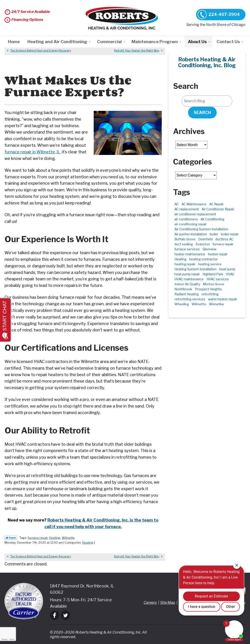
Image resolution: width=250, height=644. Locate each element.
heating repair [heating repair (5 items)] (185, 264)
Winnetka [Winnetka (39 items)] (216, 304)
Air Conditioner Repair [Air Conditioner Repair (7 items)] (218, 209)
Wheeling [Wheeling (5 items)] (182, 304)
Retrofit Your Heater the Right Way (137, 51)
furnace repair (38, 538)
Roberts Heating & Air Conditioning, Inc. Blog (207, 62)
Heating (55, 538)
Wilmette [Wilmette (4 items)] (199, 304)
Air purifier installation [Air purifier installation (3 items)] (191, 234)
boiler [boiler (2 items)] (214, 234)
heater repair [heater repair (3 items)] (218, 254)
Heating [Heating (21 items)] (180, 259)
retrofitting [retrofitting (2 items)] (210, 294)
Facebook (55, 615)
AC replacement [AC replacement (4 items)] (187, 209)
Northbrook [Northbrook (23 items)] (183, 289)
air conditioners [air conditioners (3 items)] (186, 219)
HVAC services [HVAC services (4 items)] (218, 279)
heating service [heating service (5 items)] (210, 264)
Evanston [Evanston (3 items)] (203, 244)
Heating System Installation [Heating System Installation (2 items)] (195, 269)
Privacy (4, 639)
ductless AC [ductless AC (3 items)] (224, 239)
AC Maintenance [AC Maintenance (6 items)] (194, 204)
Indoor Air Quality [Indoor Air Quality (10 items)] (187, 284)
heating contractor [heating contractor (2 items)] (203, 259)
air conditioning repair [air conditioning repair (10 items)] (191, 224)
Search (202, 113)
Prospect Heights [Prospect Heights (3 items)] (208, 289)
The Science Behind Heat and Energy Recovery (41, 51)
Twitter (65, 615)
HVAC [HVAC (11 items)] (230, 274)
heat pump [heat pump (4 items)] (227, 269)
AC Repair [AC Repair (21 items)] (216, 204)
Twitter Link (11, 538)
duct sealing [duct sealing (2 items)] (184, 244)
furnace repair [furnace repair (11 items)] (223, 244)
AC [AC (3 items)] (177, 204)
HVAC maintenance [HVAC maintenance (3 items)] (189, 279)
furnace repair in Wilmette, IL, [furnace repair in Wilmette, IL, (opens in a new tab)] (33, 152)
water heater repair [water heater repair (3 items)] (223, 299)
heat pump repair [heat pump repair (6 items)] (187, 274)
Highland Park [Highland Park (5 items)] (213, 274)
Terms (12, 639)
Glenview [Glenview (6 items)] (210, 249)
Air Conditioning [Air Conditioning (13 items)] (212, 219)
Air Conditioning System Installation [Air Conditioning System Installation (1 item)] (201, 229)
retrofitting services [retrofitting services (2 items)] (190, 299)
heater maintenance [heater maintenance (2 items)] (190, 254)
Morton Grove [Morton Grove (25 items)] (213, 284)
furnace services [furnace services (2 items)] (187, 249)
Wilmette (68, 538)
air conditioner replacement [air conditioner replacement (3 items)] (195, 214)
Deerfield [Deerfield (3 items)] (205, 239)
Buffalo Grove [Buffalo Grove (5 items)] (185, 239)
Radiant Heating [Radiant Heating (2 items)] (187, 294)
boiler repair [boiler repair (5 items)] (230, 234)
